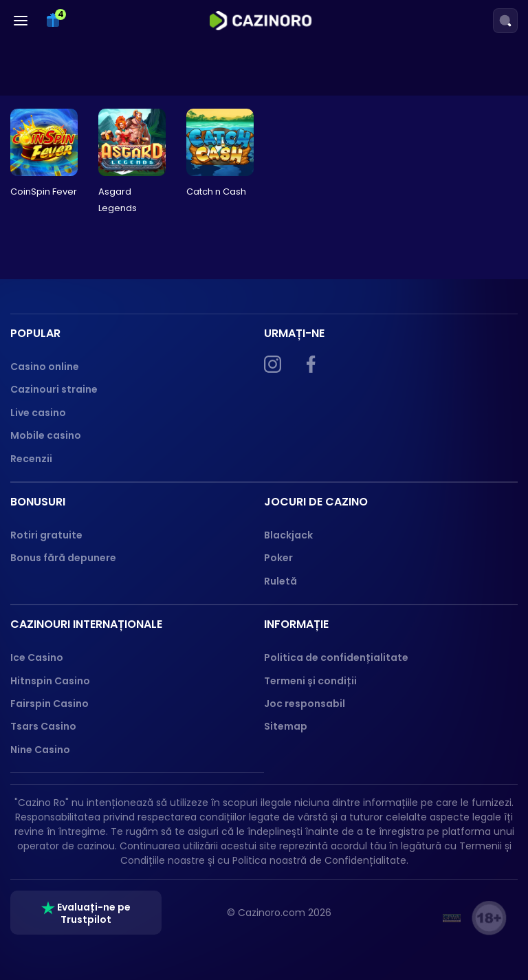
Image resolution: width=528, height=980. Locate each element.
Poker (278, 558)
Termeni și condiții (310, 681)
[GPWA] (452, 918)
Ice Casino (37, 657)
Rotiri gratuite (46, 535)
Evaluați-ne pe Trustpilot (86, 913)
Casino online (45, 367)
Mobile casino (46, 435)
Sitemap (286, 726)
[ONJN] (414, 918)
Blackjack (288, 535)
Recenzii (31, 459)
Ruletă (280, 581)
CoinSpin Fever (44, 192)
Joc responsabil (305, 704)
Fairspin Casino (49, 704)
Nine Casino (40, 750)
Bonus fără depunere (63, 558)
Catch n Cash (216, 192)
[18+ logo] (489, 918)
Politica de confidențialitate (336, 657)
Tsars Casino (43, 726)
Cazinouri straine (54, 389)
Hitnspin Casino (50, 681)
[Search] (505, 21)
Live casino (38, 413)
